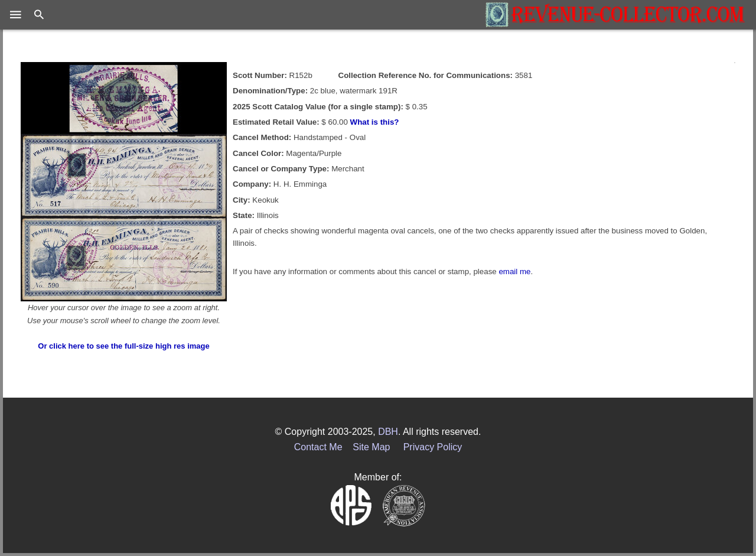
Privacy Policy (433, 447)
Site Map (371, 447)
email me (514, 272)
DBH (388, 432)
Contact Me (318, 447)
